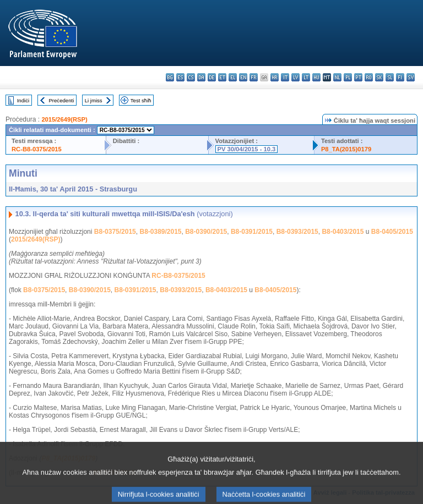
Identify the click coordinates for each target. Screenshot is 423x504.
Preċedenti (61, 100)
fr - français (254, 77)
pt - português (358, 77)
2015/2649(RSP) (64, 119)
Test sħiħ (141, 100)
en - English (243, 77)
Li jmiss (94, 100)
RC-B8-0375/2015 (37, 149)
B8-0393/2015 (297, 232)
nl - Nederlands (337, 77)
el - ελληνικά (233, 77)
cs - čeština (191, 77)
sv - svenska (411, 77)
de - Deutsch (212, 77)
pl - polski (348, 77)
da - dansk (201, 77)
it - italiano (285, 77)
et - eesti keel (222, 77)
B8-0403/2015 (343, 232)
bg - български (170, 77)
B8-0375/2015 (115, 232)
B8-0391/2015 (252, 232)
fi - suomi (400, 77)
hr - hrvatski (275, 77)
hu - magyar (316, 77)
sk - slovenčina (379, 77)
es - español (180, 77)
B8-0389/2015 (160, 232)
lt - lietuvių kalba (306, 77)
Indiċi (23, 100)
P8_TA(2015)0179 (346, 149)
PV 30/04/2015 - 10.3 (247, 149)
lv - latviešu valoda (295, 77)
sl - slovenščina (390, 77)
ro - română (369, 77)
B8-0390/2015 (206, 232)
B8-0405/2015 (392, 232)
